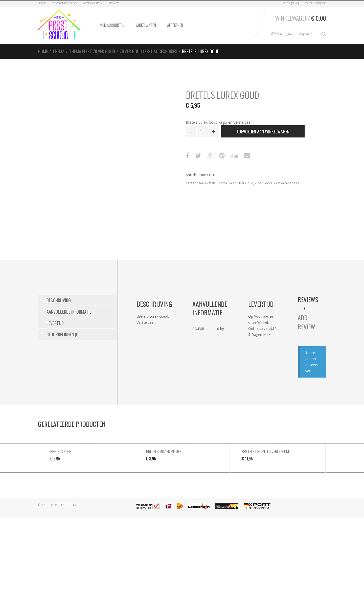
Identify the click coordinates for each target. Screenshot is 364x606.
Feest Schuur (69, 505)
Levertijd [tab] (55, 323)
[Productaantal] (202, 131)
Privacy (114, 3)
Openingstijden (316, 3)
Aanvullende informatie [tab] (69, 312)
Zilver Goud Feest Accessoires (149, 51)
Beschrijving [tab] (59, 300)
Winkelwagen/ (301, 18)
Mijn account (112, 25)
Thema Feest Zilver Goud (92, 51)
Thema (59, 51)
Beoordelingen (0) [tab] (63, 334)
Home (42, 3)
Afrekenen (175, 25)
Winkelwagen (146, 25)
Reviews (308, 299)
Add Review (306, 322)
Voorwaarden (93, 3)
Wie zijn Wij (291, 3)
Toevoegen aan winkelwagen (263, 131)
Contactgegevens (64, 3)
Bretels (210, 183)
